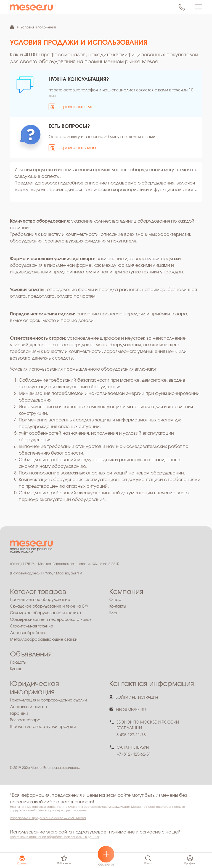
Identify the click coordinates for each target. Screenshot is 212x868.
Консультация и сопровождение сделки (48, 700)
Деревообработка (28, 633)
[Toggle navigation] (198, 7)
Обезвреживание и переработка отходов (51, 620)
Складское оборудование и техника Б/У (49, 606)
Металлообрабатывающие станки (44, 640)
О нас (115, 600)
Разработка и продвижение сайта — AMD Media (48, 818)
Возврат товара (25, 720)
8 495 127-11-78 (131, 735)
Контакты (118, 606)
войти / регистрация (137, 698)
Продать (18, 663)
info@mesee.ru (131, 710)
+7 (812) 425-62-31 (134, 754)
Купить (16, 669)
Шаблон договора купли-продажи (43, 727)
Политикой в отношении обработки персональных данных (54, 837)
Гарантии (19, 714)
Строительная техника (32, 626)
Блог (113, 613)
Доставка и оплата (29, 707)
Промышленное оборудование (40, 600)
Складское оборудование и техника (46, 613)
